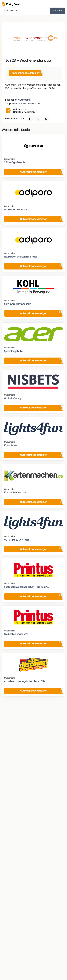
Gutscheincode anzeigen (26, 73)
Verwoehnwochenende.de (26, 103)
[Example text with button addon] (26, 11)
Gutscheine (24, 100)
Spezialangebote (13, 351)
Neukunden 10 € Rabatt (16, 210)
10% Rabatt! (10, 445)
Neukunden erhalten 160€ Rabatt (22, 257)
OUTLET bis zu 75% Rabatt (18, 540)
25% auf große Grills (15, 162)
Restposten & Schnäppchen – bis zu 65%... (27, 587)
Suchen (58, 11)
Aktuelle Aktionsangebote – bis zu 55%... (25, 681)
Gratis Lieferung (12, 398)
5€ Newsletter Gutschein (18, 304)
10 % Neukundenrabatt (16, 493)
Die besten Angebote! (16, 634)
